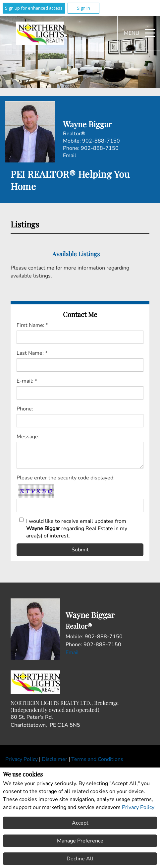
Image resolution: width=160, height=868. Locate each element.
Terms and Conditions (97, 759)
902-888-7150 (101, 141)
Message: (28, 437)
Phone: (25, 409)
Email (70, 155)
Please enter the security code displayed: (66, 478)
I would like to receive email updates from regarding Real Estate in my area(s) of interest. (77, 528)
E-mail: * (27, 381)
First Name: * (32, 325)
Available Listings (76, 254)
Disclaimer (55, 759)
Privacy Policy (138, 807)
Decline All (80, 859)
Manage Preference (80, 841)
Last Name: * (32, 353)
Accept (80, 823)
